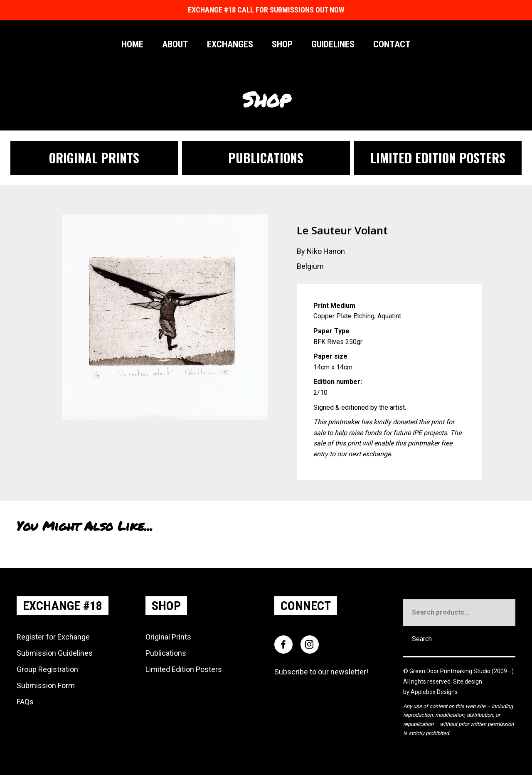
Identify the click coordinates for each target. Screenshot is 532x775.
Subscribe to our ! (321, 672)
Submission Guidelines (55, 653)
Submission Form (46, 685)
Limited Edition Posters (184, 669)
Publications (166, 653)
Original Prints (168, 637)
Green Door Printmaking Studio (451, 671)
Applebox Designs (434, 692)
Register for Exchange (53, 637)
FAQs (25, 702)
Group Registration (47, 669)
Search (422, 639)
